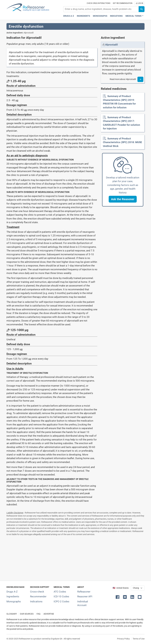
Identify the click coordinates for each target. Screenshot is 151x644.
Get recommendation (123, 3)
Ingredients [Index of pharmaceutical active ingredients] (13, 596)
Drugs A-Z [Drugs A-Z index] (69, 16)
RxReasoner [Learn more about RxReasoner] (84, 592)
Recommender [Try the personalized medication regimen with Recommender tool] (38, 596)
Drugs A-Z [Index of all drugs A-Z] (12, 592)
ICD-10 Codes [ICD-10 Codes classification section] (61, 596)
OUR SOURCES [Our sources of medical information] (27, 614)
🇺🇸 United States (121, 588)
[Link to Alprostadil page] (111, 45)
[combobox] (101, 9)
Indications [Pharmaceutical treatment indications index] (116, 16)
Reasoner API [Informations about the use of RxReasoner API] (85, 596)
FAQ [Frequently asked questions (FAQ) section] (38, 614)
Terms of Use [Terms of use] (139, 639)
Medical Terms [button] (134, 16)
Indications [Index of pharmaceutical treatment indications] (36, 601)
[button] (123, 199)
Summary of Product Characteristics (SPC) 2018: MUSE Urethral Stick (122, 142)
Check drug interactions (99, 3)
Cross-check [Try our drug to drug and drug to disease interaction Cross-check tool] (37, 592)
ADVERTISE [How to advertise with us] (49, 614)
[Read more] (140, 79)
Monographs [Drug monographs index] (100, 16)
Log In (139, 3)
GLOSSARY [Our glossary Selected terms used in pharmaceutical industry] (12, 614)
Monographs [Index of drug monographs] (14, 601)
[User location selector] (138, 588)
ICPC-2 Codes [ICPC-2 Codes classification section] (61, 601)
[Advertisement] (75, 558)
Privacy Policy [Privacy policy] (123, 639)
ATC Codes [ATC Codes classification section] (60, 592)
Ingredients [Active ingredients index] (83, 16)
